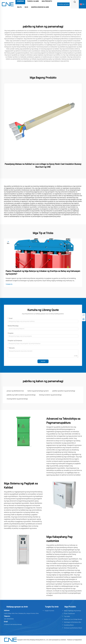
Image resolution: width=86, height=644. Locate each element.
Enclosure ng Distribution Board (73, 628)
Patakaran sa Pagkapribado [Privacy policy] (74, 640)
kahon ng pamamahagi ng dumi (38, 391)
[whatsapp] (84, 319)
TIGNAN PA (9, 284)
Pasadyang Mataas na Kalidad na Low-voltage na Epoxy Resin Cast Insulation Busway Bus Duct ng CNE (43, 166)
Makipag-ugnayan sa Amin (40, 7)
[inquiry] (84, 315)
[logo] (8, 4)
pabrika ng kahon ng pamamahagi (64, 391)
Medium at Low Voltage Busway (73, 619)
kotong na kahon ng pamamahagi (50, 395)
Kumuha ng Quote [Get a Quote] (63, 4)
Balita (19, 7)
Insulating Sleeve (69, 625)
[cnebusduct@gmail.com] (17, 624)
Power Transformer (69, 614)
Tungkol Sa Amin (49, 611)
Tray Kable (67, 616)
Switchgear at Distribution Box (73, 622)
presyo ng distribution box (15, 391)
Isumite (43, 361)
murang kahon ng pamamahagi (17, 399)
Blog (26, 7)
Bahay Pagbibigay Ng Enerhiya (72, 611)
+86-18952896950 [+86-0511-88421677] (9, 619)
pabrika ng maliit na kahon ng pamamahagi (21, 395)
